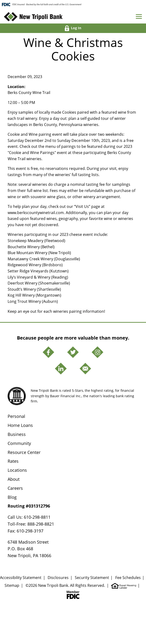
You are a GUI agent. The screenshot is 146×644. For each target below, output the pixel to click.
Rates (13, 461)
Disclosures (58, 578)
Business (17, 434)
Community (19, 443)
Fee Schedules (128, 578)
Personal (16, 416)
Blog (12, 497)
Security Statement (92, 578)
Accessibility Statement (21, 578)
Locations (17, 470)
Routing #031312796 (29, 506)
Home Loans (20, 425)
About (14, 479)
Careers (15, 488)
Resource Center (24, 452)
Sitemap (12, 585)
